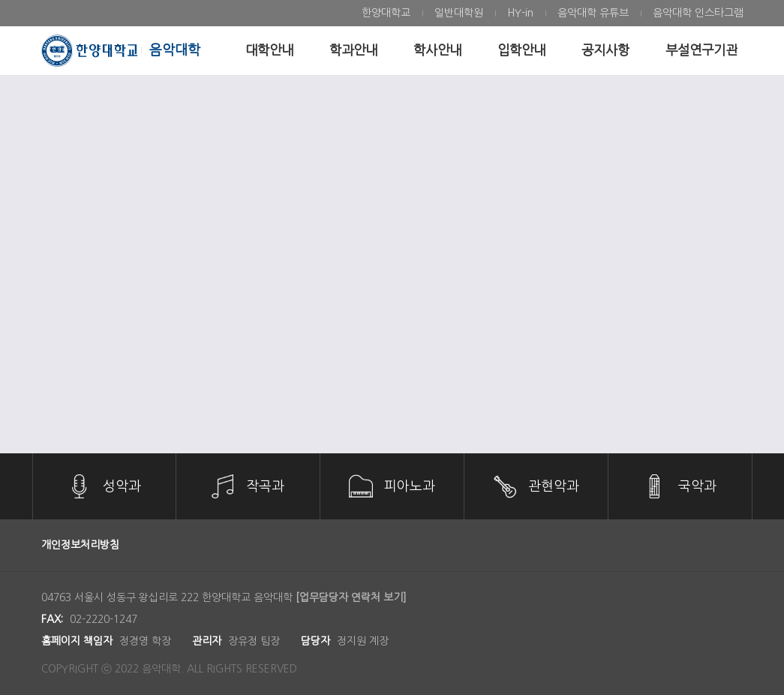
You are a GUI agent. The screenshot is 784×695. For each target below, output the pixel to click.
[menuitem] (386, 13)
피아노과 (410, 486)
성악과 (122, 486)
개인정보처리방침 (80, 545)
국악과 (697, 486)
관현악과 (554, 486)
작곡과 (265, 486)
